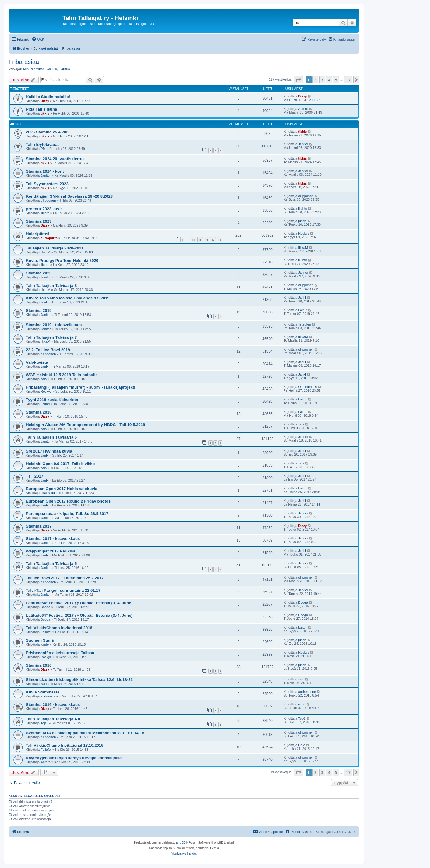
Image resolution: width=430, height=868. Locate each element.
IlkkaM (45, 252)
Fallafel (46, 632)
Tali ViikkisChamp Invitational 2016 (59, 628)
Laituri (303, 310)
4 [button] (329, 80)
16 (206, 240)
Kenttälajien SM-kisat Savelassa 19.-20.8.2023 (69, 196)
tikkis (45, 113)
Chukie (52, 69)
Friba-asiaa (24, 62)
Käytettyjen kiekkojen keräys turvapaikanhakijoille (74, 758)
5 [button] (336, 80)
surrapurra (49, 238)
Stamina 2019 (39, 311)
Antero (303, 109)
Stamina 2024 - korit (45, 171)
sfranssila (48, 493)
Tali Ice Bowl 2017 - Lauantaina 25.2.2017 (65, 578)
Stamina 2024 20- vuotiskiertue (55, 159)
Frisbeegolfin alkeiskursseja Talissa (60, 653)
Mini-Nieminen (34, 69)
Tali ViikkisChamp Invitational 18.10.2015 (65, 745)
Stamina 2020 (39, 273)
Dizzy (45, 101)
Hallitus (64, 69)
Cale (302, 745)
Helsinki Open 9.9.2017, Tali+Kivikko (60, 464)
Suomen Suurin (41, 640)
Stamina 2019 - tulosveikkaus (54, 325)
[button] (298, 80)
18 (220, 240)
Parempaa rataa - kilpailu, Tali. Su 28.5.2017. (68, 514)
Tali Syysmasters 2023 (47, 184)
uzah (302, 704)
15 (200, 240)
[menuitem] (38, 39)
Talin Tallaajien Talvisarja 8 (51, 286)
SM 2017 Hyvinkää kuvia (49, 451)
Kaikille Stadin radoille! (48, 97)
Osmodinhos (308, 387)
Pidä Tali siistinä (41, 109)
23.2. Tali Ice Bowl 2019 (48, 350)
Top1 (44, 723)
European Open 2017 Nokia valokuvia (62, 489)
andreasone (49, 696)
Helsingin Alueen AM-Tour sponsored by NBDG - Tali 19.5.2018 (85, 425)
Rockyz (304, 233)
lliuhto (45, 213)
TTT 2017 (35, 476)
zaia (44, 379)
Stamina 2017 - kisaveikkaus (53, 539)
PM (43, 149)
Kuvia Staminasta (43, 692)
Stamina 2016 (39, 665)
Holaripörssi (38, 234)
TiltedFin (305, 324)
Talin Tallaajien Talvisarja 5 (51, 564)
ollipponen (48, 200)
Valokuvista (37, 362)
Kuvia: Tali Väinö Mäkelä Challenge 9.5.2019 (68, 298)
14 (193, 240)
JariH (44, 302)
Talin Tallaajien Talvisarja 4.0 (53, 719)
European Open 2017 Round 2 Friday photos (68, 501)
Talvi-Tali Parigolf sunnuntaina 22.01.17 (63, 590)
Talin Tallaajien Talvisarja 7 (51, 337)
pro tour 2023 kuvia (44, 209)
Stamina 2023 (39, 221)
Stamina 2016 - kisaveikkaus (53, 705)
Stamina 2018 (39, 412)
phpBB (181, 843)
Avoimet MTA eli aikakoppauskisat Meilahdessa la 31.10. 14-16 (85, 733)
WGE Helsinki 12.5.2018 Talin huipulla (62, 375)
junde (302, 221)
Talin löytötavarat (42, 145)
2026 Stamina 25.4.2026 (48, 132)
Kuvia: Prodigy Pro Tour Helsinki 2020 (62, 261)
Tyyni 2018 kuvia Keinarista (52, 400)
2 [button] (315, 80)
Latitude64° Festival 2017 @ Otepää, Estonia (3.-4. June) (79, 603)
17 (213, 240)
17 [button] (348, 80)
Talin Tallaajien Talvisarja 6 (51, 437)
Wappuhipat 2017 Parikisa (51, 551)
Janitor (303, 144)
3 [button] (322, 80)
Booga (45, 607)
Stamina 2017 (39, 526)
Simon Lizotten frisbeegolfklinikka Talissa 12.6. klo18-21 (79, 680)
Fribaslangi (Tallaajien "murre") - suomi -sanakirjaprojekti (81, 387)
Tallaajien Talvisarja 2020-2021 (55, 248)
